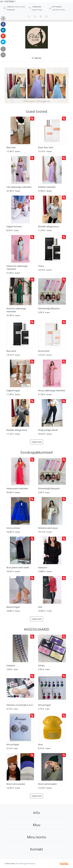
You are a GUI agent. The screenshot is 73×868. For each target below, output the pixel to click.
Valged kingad (13, 390)
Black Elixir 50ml (46, 147)
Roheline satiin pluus (48, 528)
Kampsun (43, 567)
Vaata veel (36, 442)
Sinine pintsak (13, 528)
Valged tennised (14, 226)
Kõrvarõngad (44, 705)
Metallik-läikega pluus (48, 226)
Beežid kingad (13, 607)
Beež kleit (11, 147)
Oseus (41, 266)
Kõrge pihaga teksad (48, 430)
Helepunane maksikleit (17, 488)
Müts (41, 744)
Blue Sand (11, 351)
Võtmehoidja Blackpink (49, 308)
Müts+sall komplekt (16, 784)
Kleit (40, 607)
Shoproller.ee (64, 864)
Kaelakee (11, 665)
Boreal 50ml (44, 351)
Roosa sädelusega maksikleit (52, 390)
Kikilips (41, 665)
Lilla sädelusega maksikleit (19, 187)
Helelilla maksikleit (47, 187)
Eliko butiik (10, 863)
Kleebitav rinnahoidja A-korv (20, 705)
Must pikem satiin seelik (18, 567)
